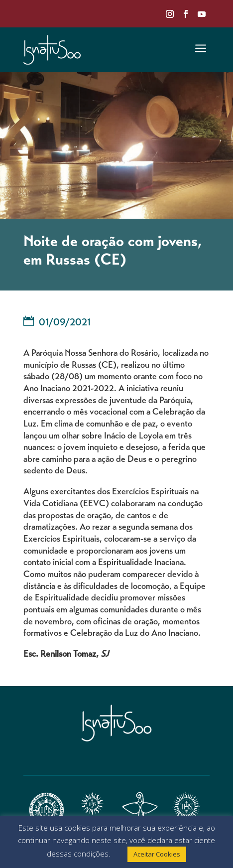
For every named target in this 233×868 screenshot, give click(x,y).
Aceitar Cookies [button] (157, 854)
